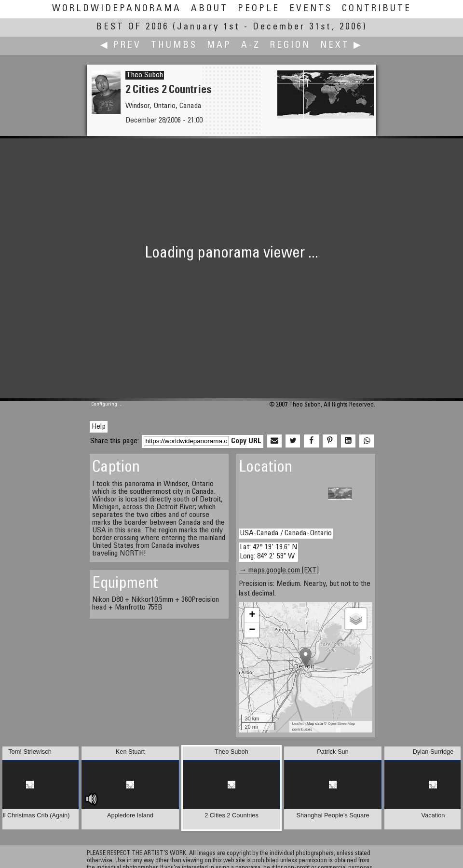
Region (290, 46)
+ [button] (252, 615)
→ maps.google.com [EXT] (279, 570)
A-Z (251, 46)
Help (99, 427)
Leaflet (298, 724)
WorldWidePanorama (117, 9)
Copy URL (246, 441)
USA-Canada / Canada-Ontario (286, 533)
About (210, 9)
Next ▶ (341, 46)
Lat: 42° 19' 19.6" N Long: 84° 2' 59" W (268, 552)
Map (219, 46)
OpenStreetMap (341, 724)
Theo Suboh (145, 75)
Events (311, 9)
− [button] (252, 630)
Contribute (377, 9)
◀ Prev (121, 46)
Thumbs (174, 46)
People (259, 9)
